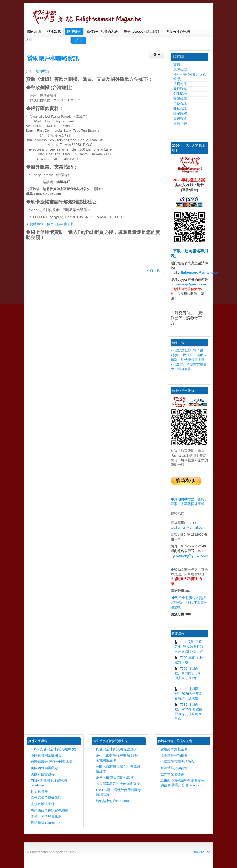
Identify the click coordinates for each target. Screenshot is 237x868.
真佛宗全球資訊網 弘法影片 (117, 749)
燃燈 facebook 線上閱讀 (142, 31)
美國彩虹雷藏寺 (43, 774)
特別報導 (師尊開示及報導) (190, 77)
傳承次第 (54, 31)
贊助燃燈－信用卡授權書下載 (52, 224)
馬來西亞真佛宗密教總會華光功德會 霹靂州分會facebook (183, 783)
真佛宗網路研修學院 (46, 798)
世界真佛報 (39, 791)
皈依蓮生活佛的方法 (102, 31)
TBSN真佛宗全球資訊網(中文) (53, 749)
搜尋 (79, 40)
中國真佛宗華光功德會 (177, 762)
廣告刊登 (180, 124)
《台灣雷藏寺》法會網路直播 (118, 784)
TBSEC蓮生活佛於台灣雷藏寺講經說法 (118, 792)
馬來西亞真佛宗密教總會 (50, 810)
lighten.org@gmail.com (200, 273)
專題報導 (180, 119)
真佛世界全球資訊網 (46, 816)
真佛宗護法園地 (43, 804)
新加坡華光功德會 (174, 768)
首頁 (177, 64)
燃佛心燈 (180, 69)
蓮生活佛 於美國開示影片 (115, 777)
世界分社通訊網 (178, 31)
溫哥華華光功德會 (174, 755)
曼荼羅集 (180, 89)
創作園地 (180, 94)
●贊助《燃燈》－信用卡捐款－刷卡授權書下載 (189, 357)
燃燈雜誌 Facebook (46, 823)
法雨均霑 (180, 84)
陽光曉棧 (180, 114)
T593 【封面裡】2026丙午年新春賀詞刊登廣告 (189, 694)
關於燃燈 (34, 31)
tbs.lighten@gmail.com (188, 527)
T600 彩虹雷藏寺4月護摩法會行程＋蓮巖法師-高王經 (189, 647)
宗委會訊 (180, 104)
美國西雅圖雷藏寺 (44, 768)
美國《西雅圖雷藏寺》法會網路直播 (118, 769)
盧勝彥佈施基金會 (174, 749)
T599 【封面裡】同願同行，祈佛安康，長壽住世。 (188, 676)
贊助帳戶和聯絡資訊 (53, 58)
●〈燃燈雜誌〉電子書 (187, 350)
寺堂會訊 (180, 109)
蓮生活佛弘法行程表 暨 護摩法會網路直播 (117, 758)
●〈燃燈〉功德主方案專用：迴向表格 (189, 367)
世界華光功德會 (172, 774)
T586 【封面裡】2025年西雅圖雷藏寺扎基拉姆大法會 (189, 712)
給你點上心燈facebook (113, 801)
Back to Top (202, 852)
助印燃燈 (74, 31)
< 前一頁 (153, 270)
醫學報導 (180, 99)
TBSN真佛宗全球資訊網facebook (49, 783)
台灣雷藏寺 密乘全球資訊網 (52, 762)
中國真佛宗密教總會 (46, 755)
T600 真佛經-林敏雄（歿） (189, 660)
